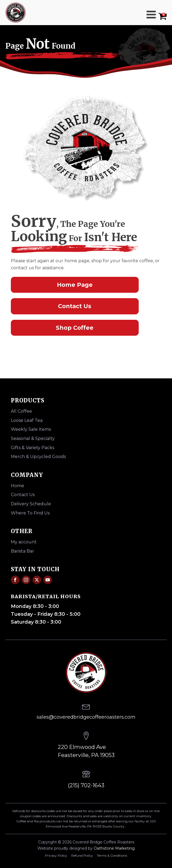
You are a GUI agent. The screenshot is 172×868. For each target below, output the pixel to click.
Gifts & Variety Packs (33, 448)
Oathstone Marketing (114, 848)
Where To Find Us (30, 513)
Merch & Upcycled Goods (38, 457)
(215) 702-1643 (86, 785)
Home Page (75, 285)
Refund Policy (82, 855)
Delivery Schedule (31, 504)
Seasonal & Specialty (33, 438)
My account (24, 542)
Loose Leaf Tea (27, 420)
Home (17, 486)
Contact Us (75, 306)
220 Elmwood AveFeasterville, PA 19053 (86, 751)
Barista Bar (22, 551)
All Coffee (21, 411)
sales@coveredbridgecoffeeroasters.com (86, 717)
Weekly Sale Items (31, 429)
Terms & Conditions (112, 855)
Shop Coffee (75, 328)
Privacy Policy (56, 855)
